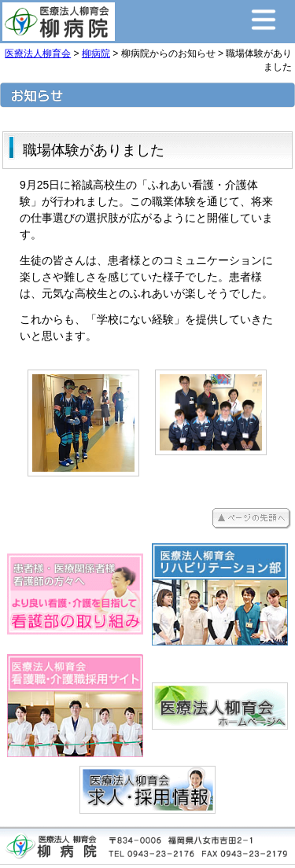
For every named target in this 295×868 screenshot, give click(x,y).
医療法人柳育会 (38, 53)
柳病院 (96, 53)
